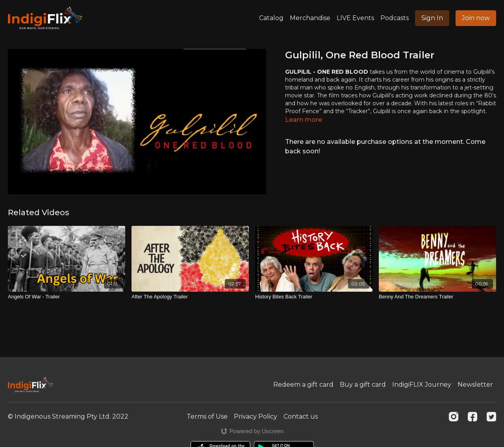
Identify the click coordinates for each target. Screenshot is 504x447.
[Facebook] (472, 417)
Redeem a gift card (303, 385)
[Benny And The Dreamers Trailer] (437, 297)
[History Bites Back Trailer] (314, 297)
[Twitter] (491, 417)
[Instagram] (454, 417)
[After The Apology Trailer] (190, 297)
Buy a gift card (363, 385)
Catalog (271, 18)
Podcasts (395, 18)
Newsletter (475, 385)
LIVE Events (355, 18)
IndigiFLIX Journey (422, 385)
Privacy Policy (256, 416)
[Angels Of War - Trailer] (67, 297)
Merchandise (310, 18)
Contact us (301, 416)
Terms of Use (207, 416)
